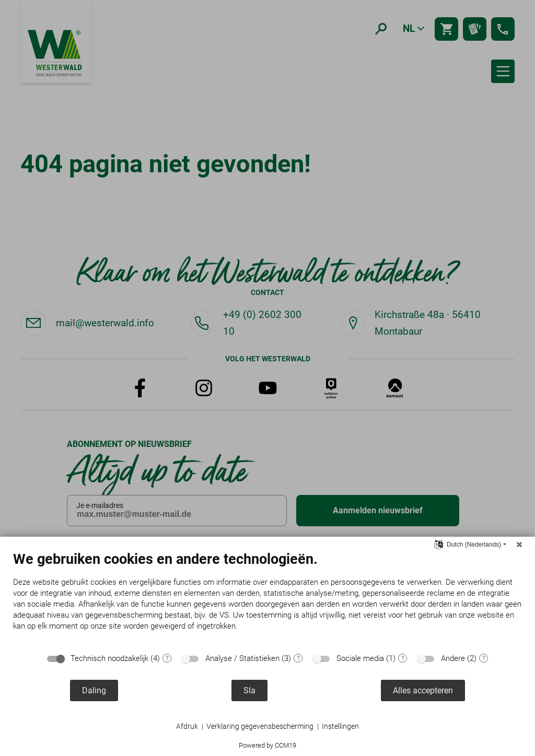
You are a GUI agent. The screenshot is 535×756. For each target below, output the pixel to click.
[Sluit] (519, 545)
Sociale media (360, 658)
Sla (249, 690)
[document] (267, 599)
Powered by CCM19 (267, 745)
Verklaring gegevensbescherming (260, 726)
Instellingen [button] (340, 726)
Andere (453, 658)
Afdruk (187, 726)
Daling (94, 690)
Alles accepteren (423, 690)
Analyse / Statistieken (242, 658)
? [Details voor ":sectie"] (167, 658)
